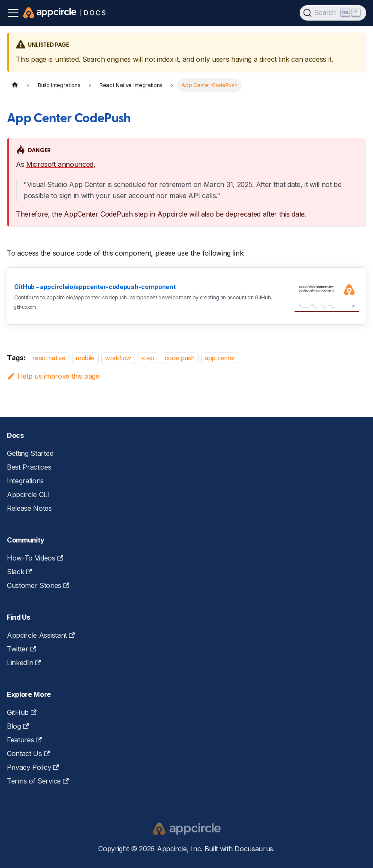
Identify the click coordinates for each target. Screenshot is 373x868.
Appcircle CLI (28, 494)
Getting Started (30, 453)
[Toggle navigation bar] (13, 13)
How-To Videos (35, 558)
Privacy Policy (33, 767)
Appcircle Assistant (41, 635)
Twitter (21, 649)
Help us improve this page (53, 376)
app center (220, 358)
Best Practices (29, 467)
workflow (118, 358)
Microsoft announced (60, 164)
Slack (20, 572)
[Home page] (15, 85)
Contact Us (28, 753)
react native (49, 358)
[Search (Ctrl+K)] (333, 13)
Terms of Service (38, 781)
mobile (85, 358)
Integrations (25, 481)
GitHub (22, 712)
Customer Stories (38, 585)
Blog (18, 726)
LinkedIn (24, 663)
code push (179, 358)
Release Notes (29, 508)
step (148, 358)
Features (24, 740)
